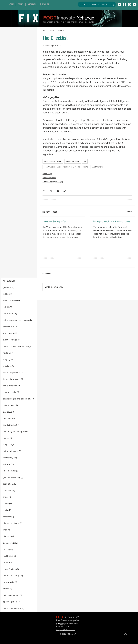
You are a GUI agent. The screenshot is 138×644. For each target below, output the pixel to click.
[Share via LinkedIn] (58, 191)
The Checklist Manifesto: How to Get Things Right (66, 167)
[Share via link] (65, 191)
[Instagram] (130, 5)
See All (129, 211)
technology (47, 174)
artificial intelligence (53, 161)
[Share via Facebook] (44, 191)
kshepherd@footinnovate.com (66, 630)
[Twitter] (135, 5)
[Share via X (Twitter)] (51, 191)
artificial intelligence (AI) (53, 182)
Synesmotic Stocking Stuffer (55, 222)
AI (85, 161)
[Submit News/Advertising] (97, 4)
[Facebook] (124, 5)
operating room (49, 178)
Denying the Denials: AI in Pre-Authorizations (112, 222)
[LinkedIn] (119, 5)
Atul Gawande (98, 167)
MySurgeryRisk (73, 161)
